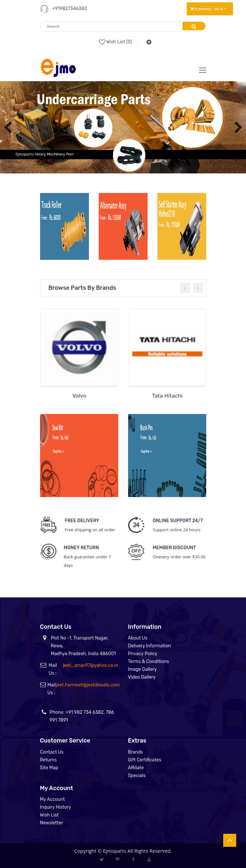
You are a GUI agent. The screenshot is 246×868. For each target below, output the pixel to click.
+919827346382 (70, 9)
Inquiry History (56, 807)
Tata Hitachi (170, 396)
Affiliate (136, 768)
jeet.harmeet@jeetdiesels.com (88, 685)
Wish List (50, 815)
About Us (138, 638)
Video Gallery (142, 677)
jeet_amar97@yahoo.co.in (91, 665)
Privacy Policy (143, 654)
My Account (53, 799)
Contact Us (52, 752)
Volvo (82, 396)
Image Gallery (143, 669)
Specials (137, 776)
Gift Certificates (145, 760)
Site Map (49, 768)
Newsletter (52, 823)
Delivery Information (150, 646)
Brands (136, 752)
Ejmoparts (115, 851)
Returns (49, 760)
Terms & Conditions (149, 662)
